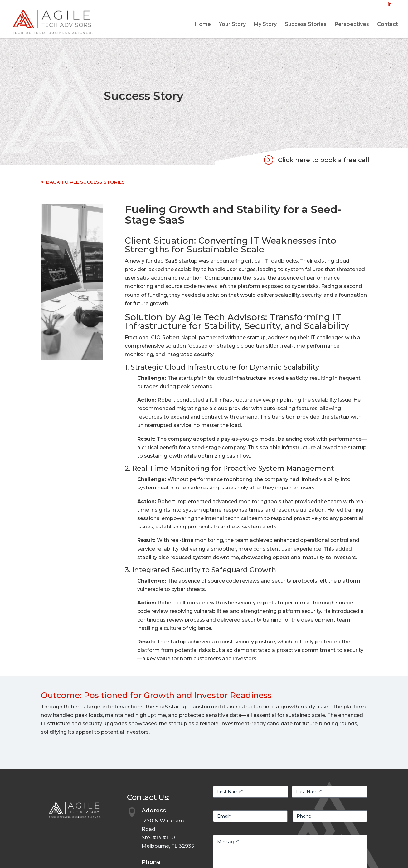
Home (203, 25)
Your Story (232, 25)
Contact (388, 25)
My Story (265, 25)
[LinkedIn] (389, 6)
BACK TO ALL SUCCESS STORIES (85, 182)
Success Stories (306, 25)
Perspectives (352, 25)
